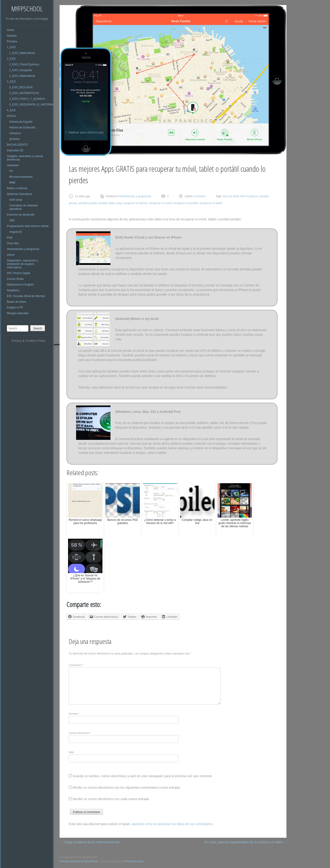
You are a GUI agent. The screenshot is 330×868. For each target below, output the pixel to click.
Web (71, 752)
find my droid (231, 196)
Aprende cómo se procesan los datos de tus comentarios (172, 824)
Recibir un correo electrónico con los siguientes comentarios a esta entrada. (127, 788)
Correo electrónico (80, 733)
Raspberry (13, 290)
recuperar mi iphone (135, 203)
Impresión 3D (15, 150)
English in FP (15, 308)
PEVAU (11, 116)
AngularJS (15, 232)
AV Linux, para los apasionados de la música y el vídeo (245, 842)
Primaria (12, 42)
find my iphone (249, 196)
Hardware (13, 165)
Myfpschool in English (20, 285)
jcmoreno (200, 196)
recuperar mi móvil (161, 203)
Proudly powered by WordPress (79, 861)
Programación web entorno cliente (28, 226)
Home (11, 30)
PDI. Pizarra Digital (18, 273)
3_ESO (11, 82)
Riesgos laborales (18, 313)
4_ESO (11, 110)
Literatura (15, 133)
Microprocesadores (21, 177)
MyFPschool (27, 9)
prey (119, 203)
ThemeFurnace (134, 861)
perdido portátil (88, 203)
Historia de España (21, 122)
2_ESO (11, 59)
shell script (16, 200)
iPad (10, 238)
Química (14, 139)
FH (11, 171)
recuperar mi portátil (186, 203)
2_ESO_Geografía (21, 70)
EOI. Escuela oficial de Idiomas (26, 296)
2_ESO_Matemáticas (22, 76)
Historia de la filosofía (22, 128)
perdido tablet (107, 203)
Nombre (74, 714)
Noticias (12, 36)
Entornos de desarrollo (21, 215)
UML (12, 220)
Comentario (76, 665)
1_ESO (11, 47)
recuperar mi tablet (211, 203)
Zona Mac (13, 243)
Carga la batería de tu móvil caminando (90, 842)
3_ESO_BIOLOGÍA (21, 87)
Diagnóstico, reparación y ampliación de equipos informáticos (22, 264)
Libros (11, 255)
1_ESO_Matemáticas (22, 53)
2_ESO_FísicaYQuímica (24, 64)
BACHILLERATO (17, 145)
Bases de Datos (17, 302)
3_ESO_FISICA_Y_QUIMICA (27, 99)
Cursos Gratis (15, 279)
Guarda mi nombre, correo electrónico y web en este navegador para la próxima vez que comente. (143, 776)
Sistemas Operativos (20, 194)
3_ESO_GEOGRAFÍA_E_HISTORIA (32, 105)
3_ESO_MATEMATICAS (24, 93)
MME (12, 183)
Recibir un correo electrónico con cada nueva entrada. (111, 799)
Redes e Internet (17, 188)
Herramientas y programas (23, 249)
